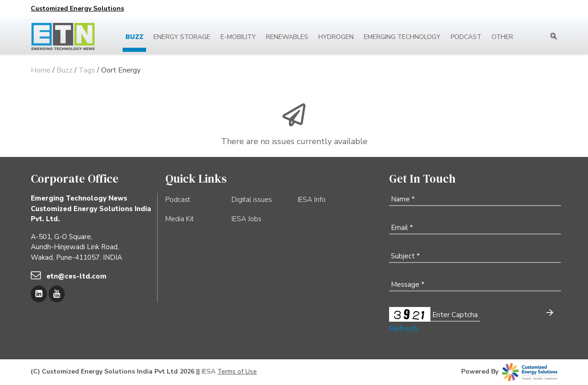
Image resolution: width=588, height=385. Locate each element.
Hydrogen (336, 37)
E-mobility (238, 37)
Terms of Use (237, 371)
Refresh (404, 329)
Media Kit (180, 219)
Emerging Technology (402, 37)
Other (502, 37)
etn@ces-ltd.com (76, 276)
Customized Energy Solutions (77, 8)
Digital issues (252, 200)
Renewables (287, 37)
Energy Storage (182, 37)
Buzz (134, 37)
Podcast (466, 37)
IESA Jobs (246, 219)
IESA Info (312, 200)
